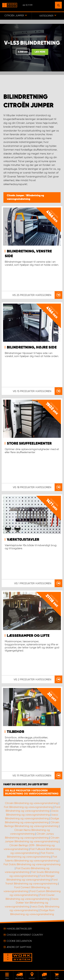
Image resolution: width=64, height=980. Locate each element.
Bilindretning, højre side (32, 347)
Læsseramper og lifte (28, 636)
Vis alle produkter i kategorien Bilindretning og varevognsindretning (32, 792)
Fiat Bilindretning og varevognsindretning (28, 807)
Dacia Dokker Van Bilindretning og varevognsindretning (32, 903)
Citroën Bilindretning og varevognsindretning (31, 803)
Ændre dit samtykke (19, 947)
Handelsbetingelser (19, 929)
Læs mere (40, 52)
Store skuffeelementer (29, 444)
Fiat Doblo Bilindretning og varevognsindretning (32, 864)
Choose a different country (25, 935)
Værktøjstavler (23, 540)
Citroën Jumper (16, 196)
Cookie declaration (19, 941)
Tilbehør (16, 732)
